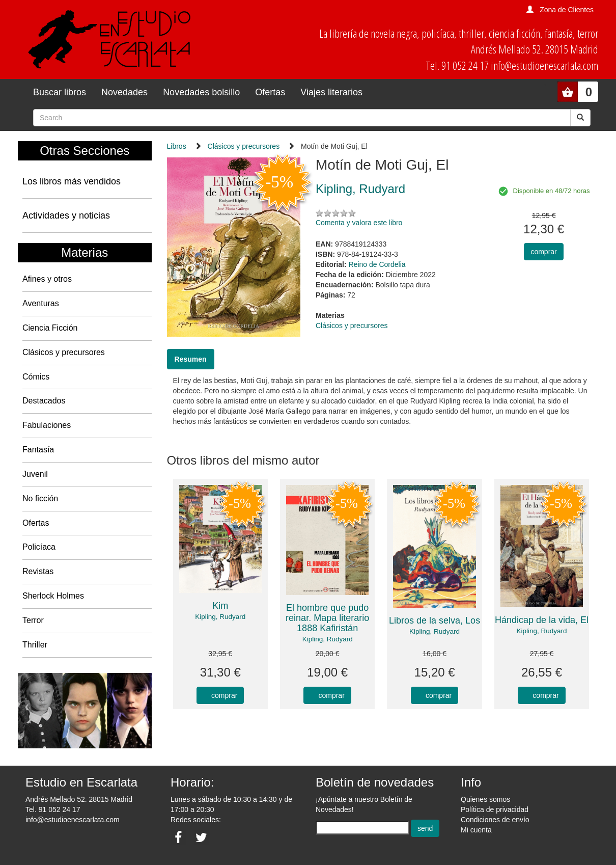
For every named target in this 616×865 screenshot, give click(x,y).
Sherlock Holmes (53, 596)
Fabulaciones (47, 425)
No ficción (40, 498)
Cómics (36, 377)
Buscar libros (60, 92)
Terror (33, 620)
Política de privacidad (495, 809)
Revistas (38, 571)
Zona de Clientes (567, 10)
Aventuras (41, 303)
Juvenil (35, 474)
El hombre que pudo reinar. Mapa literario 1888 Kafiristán (327, 618)
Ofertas (270, 92)
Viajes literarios (331, 92)
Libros (177, 146)
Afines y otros (47, 279)
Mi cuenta (476, 830)
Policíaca (39, 547)
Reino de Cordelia (377, 264)
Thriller (35, 645)
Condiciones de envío (495, 820)
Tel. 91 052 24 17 (53, 809)
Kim (220, 606)
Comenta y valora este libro (359, 223)
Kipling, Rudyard (220, 617)
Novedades (124, 92)
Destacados (44, 401)
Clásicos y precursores (64, 352)
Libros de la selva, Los (435, 620)
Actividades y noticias (66, 215)
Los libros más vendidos (72, 181)
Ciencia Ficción (50, 328)
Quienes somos (485, 799)
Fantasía (38, 450)
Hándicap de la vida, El (542, 620)
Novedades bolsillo (201, 92)
